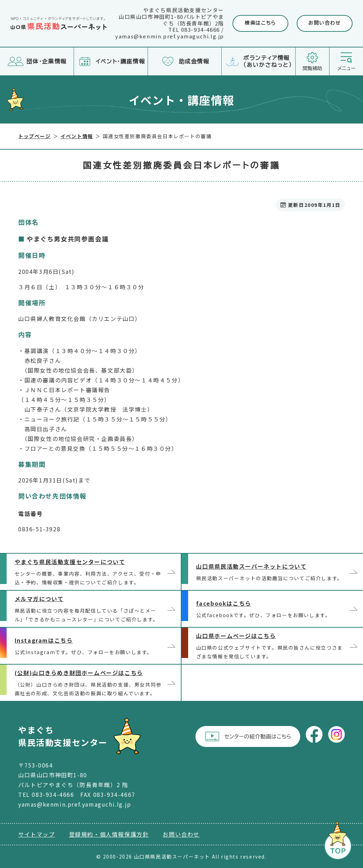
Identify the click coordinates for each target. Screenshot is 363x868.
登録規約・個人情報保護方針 (109, 834)
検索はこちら (260, 23)
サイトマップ (37, 834)
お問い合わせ (325, 23)
